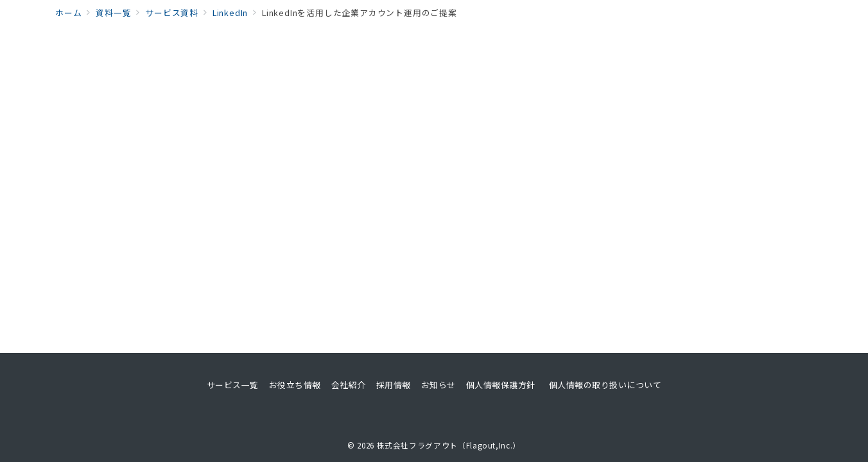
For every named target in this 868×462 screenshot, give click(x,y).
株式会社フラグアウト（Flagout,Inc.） (449, 445)
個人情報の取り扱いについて (605, 385)
